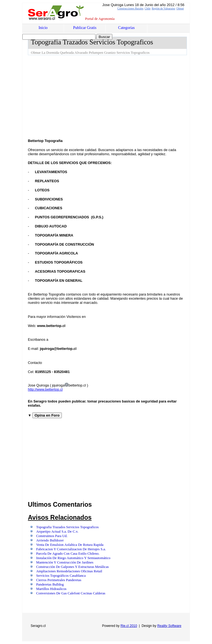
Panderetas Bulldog (50, 584)
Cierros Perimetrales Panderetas (59, 580)
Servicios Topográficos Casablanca (61, 576)
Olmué (180, 8)
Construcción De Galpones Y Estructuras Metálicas (72, 567)
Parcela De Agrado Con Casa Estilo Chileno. (68, 554)
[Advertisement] (120, 96)
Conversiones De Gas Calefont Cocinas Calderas (71, 593)
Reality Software (169, 626)
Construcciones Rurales (130, 8)
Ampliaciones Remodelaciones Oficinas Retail (69, 571)
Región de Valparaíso (163, 8)
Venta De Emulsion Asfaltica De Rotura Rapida (70, 545)
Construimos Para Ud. (52, 536)
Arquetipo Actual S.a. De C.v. (57, 532)
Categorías (126, 28)
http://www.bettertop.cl (45, 389)
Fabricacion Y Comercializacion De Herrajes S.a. (71, 549)
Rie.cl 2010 (129, 626)
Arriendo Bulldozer (50, 540)
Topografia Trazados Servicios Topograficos (67, 527)
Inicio (43, 28)
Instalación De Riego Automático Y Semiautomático (73, 558)
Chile (148, 8)
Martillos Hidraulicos (51, 589)
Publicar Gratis (85, 28)
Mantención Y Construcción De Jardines (65, 562)
